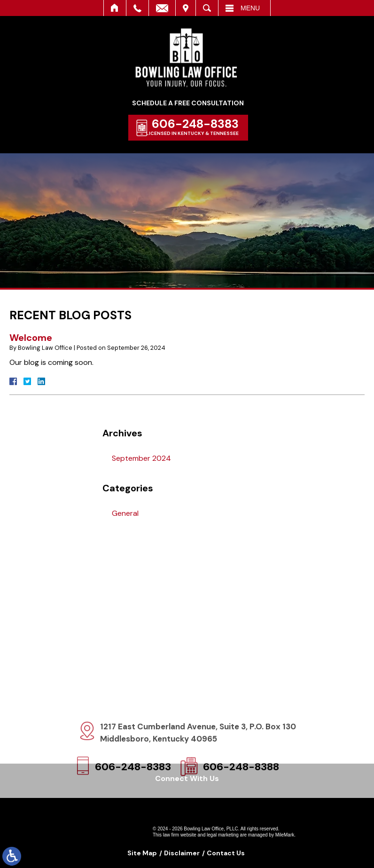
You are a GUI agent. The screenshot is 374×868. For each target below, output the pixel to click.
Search (207, 8)
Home (115, 8)
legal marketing (223, 835)
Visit (186, 8)
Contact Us (226, 853)
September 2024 (141, 458)
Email (162, 8)
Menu (250, 8)
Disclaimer (182, 853)
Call (137, 8)
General (125, 513)
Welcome (31, 338)
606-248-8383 (197, 124)
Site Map (142, 853)
